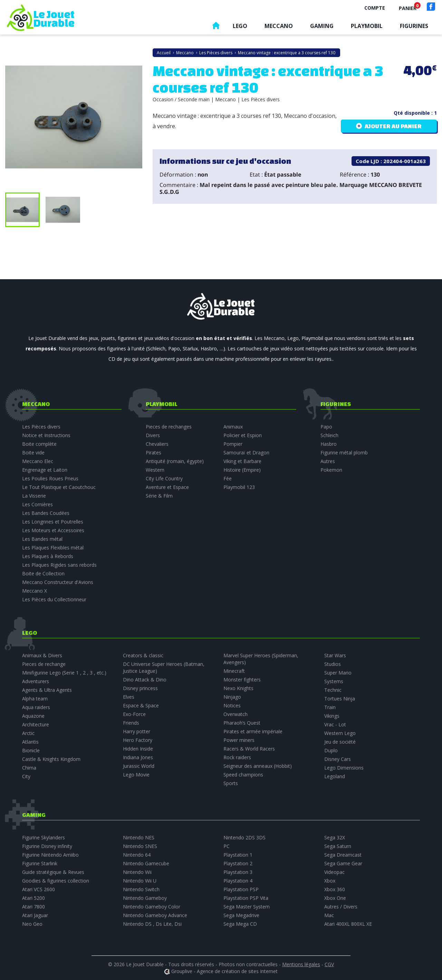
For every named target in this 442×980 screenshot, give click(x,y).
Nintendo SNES (140, 846)
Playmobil (367, 26)
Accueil (216, 27)
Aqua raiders (36, 707)
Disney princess (140, 688)
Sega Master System (247, 907)
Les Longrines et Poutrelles (53, 522)
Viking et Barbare (242, 461)
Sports (231, 783)
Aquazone (33, 716)
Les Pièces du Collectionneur (54, 599)
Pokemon (331, 470)
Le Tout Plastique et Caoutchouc (59, 487)
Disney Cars (338, 759)
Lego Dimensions (344, 768)
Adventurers (36, 681)
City (26, 776)
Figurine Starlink (40, 863)
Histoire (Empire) (242, 470)
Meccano (279, 26)
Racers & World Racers (249, 749)
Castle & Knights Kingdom (51, 759)
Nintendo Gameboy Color (152, 907)
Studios (333, 664)
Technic (333, 690)
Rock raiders (237, 757)
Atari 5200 (33, 898)
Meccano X (35, 591)
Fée (228, 478)
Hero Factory (138, 740)
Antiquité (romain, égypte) (175, 461)
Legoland (335, 776)
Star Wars (335, 655)
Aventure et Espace (167, 487)
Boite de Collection (43, 573)
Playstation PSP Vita (246, 898)
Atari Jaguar (35, 915)
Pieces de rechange (44, 664)
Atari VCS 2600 (39, 889)
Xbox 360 (335, 889)
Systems (334, 681)
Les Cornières (37, 504)
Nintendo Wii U (140, 881)
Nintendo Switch (141, 889)
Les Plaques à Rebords (48, 556)
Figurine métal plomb (344, 453)
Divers (153, 435)
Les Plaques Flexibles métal (53, 548)
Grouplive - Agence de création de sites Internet (224, 971)
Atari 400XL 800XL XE (348, 924)
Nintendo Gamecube (146, 863)
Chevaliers (157, 444)
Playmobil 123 (239, 487)
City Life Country (164, 478)
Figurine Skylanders (44, 837)
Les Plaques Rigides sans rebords (59, 565)
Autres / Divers (341, 907)
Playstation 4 (238, 881)
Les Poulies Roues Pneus (50, 478)
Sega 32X (335, 837)
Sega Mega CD (240, 924)
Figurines (414, 26)
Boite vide (33, 453)
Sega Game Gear (343, 863)
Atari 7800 (33, 907)
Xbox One (335, 898)
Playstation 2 (238, 863)
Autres (328, 461)
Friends (131, 723)
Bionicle (31, 750)
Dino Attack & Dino (145, 680)
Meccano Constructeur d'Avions (58, 582)
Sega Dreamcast (343, 855)
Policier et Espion (243, 435)
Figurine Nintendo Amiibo (50, 855)
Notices (232, 705)
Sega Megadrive (241, 915)
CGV (329, 964)
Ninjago (232, 697)
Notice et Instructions (46, 435)
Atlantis (30, 742)
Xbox (330, 881)
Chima (29, 768)
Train (330, 707)
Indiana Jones (138, 757)
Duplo (331, 750)
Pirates (153, 453)
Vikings (332, 716)
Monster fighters (242, 680)
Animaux (233, 427)
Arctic (28, 733)
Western (155, 470)
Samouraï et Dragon (246, 453)
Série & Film (159, 496)
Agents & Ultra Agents (47, 690)
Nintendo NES (139, 837)
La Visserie (34, 496)
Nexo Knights (238, 688)
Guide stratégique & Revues (53, 872)
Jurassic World (139, 766)
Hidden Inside (138, 749)
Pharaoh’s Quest (242, 723)
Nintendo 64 (137, 855)
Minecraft (234, 671)
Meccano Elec (38, 461)
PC (227, 846)
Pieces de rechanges (169, 427)
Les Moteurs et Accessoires (53, 530)
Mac (329, 915)
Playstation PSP (241, 889)
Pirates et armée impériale (253, 731)
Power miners (239, 740)
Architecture (36, 724)
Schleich (329, 435)
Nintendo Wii (137, 872)
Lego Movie (136, 775)
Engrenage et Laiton (45, 470)
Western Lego (340, 733)
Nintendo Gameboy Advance (155, 915)
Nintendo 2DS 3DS (244, 837)
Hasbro (329, 444)
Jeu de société (340, 742)
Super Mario (338, 673)
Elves (129, 697)
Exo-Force (134, 714)
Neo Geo (32, 924)
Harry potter (137, 731)
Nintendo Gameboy (145, 898)
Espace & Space (141, 705)
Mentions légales (301, 964)
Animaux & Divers (42, 655)
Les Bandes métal (42, 539)
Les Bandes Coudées (46, 513)
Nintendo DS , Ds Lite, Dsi (152, 924)
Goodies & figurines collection (56, 881)
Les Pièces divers (41, 427)
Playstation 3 (238, 872)
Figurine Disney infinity (47, 846)
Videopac (334, 872)
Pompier (233, 444)
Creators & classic (143, 655)
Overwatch (236, 714)
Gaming (322, 26)
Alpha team (35, 699)
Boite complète (39, 444)
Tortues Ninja (340, 699)
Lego (240, 26)
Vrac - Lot (335, 724)
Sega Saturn (338, 846)
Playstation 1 (238, 855)
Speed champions (243, 775)
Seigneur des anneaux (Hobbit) (258, 766)
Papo (326, 427)
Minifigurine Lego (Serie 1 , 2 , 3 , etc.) (64, 673)
